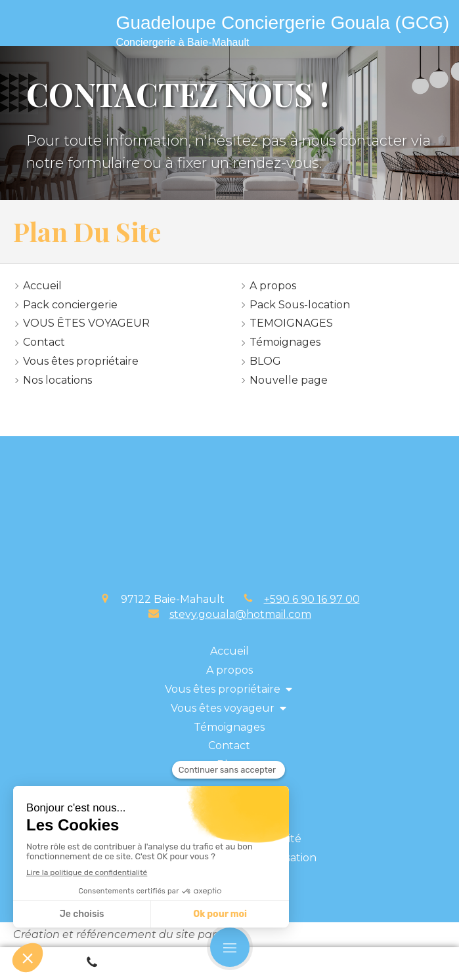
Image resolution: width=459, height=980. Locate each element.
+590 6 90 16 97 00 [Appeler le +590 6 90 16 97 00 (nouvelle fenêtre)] (312, 599)
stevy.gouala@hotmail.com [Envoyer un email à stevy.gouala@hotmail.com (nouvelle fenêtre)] (240, 614)
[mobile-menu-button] (230, 947)
